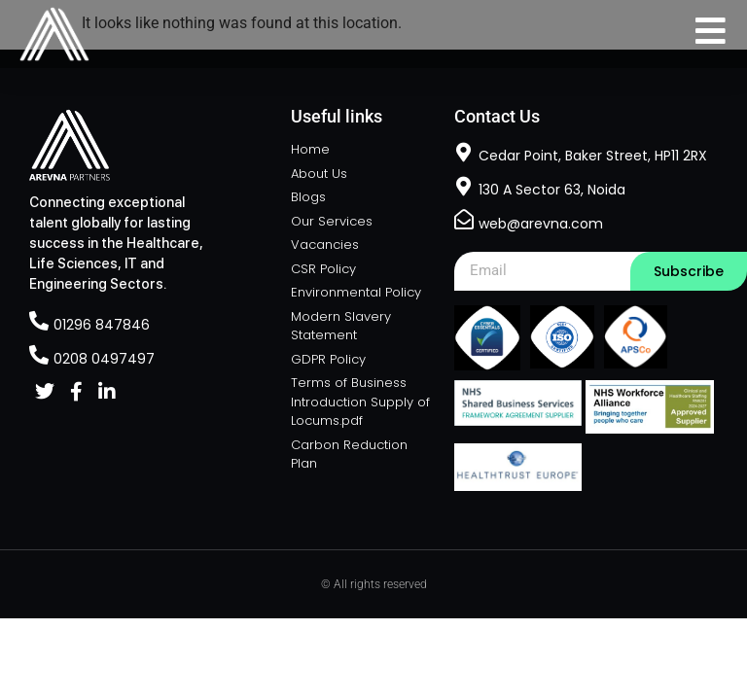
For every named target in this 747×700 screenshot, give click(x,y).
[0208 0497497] (39, 355)
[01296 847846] (39, 321)
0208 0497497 (104, 359)
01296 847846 (102, 325)
